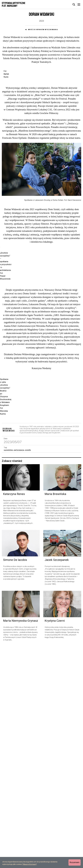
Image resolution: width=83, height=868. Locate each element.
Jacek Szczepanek (57, 781)
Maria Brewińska (55, 715)
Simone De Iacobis (15, 781)
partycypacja (19, 671)
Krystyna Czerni (55, 842)
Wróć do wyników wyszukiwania (43, 30)
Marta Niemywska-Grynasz (21, 842)
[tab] (74, 5)
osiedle (28, 671)
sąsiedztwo (8, 671)
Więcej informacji (29, 864)
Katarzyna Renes (14, 715)
